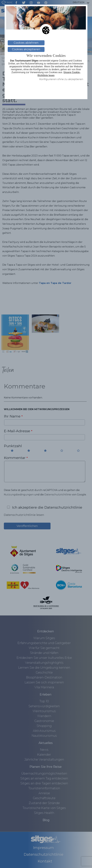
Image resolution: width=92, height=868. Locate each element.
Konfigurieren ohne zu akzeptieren (61, 79)
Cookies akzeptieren (26, 49)
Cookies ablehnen (26, 43)
